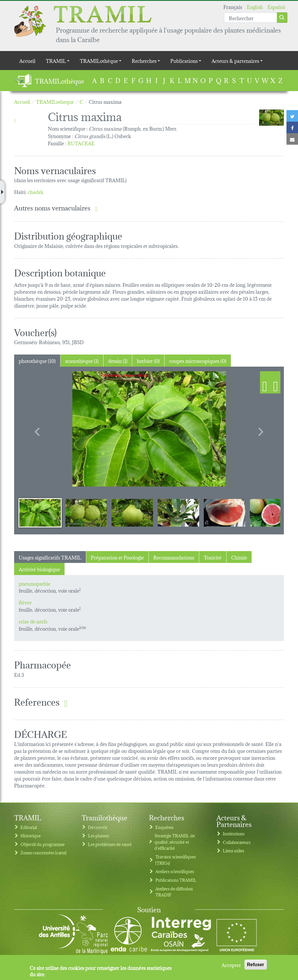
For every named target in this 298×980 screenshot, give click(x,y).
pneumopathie (35, 583)
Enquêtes (164, 827)
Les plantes (98, 835)
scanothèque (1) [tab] (82, 360)
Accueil (27, 60)
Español (276, 6)
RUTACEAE (81, 143)
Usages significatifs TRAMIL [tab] (50, 557)
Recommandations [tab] (174, 557)
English (255, 6)
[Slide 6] (271, 512)
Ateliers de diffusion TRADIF (174, 892)
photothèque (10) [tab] (37, 360)
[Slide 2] (86, 512)
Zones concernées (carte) (44, 852)
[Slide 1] (40, 512)
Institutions (234, 833)
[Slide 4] (178, 512)
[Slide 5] (225, 512)
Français (233, 6)
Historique (31, 835)
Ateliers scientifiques (175, 871)
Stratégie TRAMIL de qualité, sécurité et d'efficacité (175, 842)
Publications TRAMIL (176, 880)
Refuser (256, 965)
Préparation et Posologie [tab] (117, 557)
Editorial (29, 827)
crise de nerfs (33, 621)
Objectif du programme (43, 844)
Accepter (231, 965)
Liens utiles (233, 850)
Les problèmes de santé (110, 844)
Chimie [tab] (239, 557)
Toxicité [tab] (213, 557)
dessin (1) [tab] (118, 360)
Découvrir (98, 827)
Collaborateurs (237, 842)
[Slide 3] (132, 512)
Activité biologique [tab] (39, 569)
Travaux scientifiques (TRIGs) (176, 860)
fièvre (25, 602)
